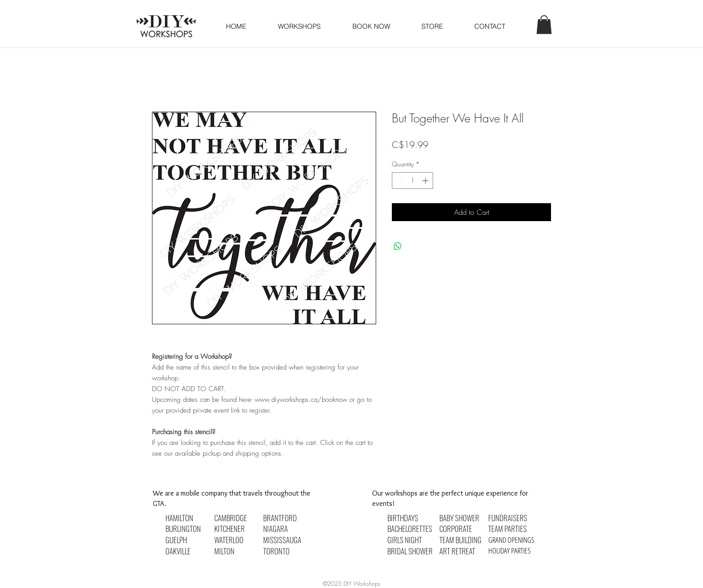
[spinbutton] (412, 181)
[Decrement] (399, 181)
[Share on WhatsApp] (398, 246)
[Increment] (426, 181)
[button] (371, 26)
